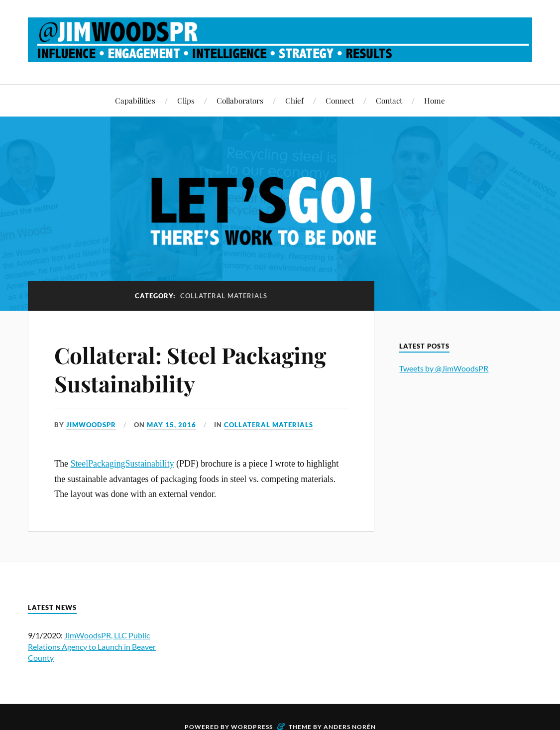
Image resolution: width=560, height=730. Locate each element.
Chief (294, 100)
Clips (186, 100)
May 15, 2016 (171, 425)
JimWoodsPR (91, 425)
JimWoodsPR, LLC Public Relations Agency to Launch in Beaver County (92, 646)
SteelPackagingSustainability (122, 464)
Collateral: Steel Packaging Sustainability (190, 369)
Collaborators (240, 100)
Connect (340, 100)
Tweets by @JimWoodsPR (444, 368)
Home (435, 100)
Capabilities (135, 100)
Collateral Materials (269, 425)
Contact (389, 100)
